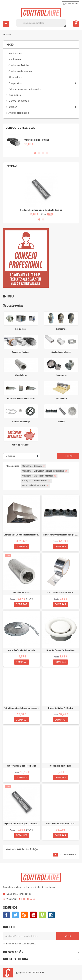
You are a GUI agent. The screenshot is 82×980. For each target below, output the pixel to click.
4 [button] (47, 153)
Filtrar (68, 456)
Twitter (15, 915)
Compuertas (61, 375)
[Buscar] (41, 23)
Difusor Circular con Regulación (21, 766)
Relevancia (10, 456)
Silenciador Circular (22, 593)
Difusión (61, 422)
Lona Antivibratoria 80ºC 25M (60, 824)
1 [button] (35, 153)
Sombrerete (61, 329)
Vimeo (42, 915)
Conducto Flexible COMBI (37, 140)
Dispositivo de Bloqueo (60, 766)
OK (68, 936)
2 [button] (39, 153)
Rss (24, 915)
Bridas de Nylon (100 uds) (60, 708)
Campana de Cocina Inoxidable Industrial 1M (22, 535)
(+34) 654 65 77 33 (26, 899)
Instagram (51, 915)
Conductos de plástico (61, 352)
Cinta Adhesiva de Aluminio (60, 593)
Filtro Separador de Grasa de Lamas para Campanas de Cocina (22, 708)
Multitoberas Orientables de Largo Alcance (61, 535)
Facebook (6, 915)
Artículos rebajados (21, 445)
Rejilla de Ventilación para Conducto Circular (41, 210)
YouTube (33, 915)
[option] (41, 142)
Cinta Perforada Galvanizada (21, 650)
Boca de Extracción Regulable (60, 650)
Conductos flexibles (21, 352)
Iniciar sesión (70, 4)
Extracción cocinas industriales (21, 399)
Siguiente (70, 855)
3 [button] (43, 153)
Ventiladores (21, 329)
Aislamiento (61, 399)
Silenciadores (21, 375)
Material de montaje (21, 422)
